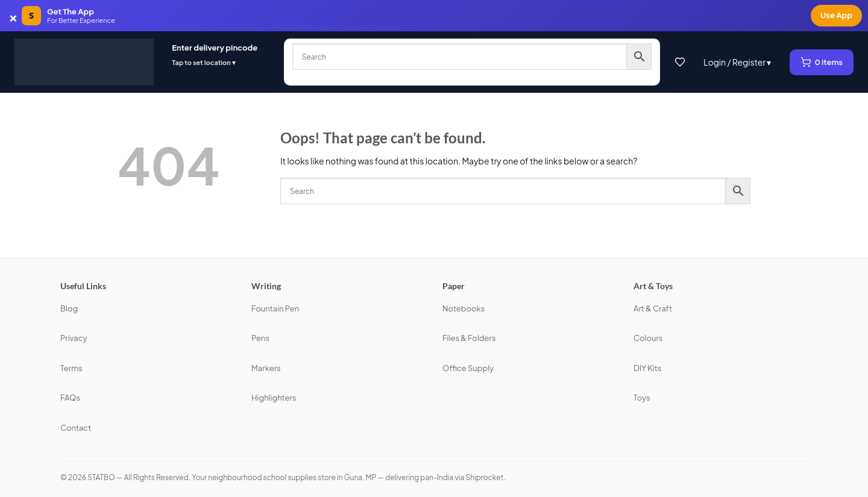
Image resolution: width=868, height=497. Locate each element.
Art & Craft (653, 308)
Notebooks (464, 308)
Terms (71, 368)
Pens (260, 338)
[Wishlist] (680, 62)
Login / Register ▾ (737, 62)
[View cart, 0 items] (822, 62)
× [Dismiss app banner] (14, 16)
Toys (642, 398)
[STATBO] (84, 62)
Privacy (74, 338)
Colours (648, 338)
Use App (836, 15)
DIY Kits (647, 368)
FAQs (70, 398)
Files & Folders (469, 338)
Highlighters (274, 398)
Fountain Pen (275, 308)
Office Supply (468, 368)
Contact (76, 428)
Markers (266, 368)
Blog (69, 308)
